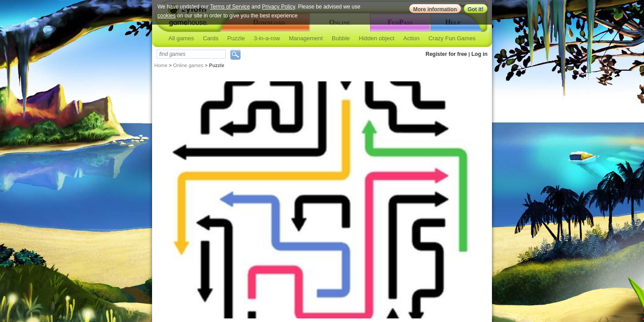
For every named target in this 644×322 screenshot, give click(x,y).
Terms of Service (230, 7)
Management (306, 38)
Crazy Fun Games (452, 38)
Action (411, 38)
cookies (167, 16)
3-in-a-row (267, 38)
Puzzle (236, 38)
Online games (188, 65)
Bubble (341, 38)
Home (161, 65)
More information (435, 9)
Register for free (447, 54)
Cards (211, 38)
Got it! (476, 9)
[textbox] (191, 54)
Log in (479, 54)
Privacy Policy (279, 7)
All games (181, 38)
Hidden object (377, 38)
